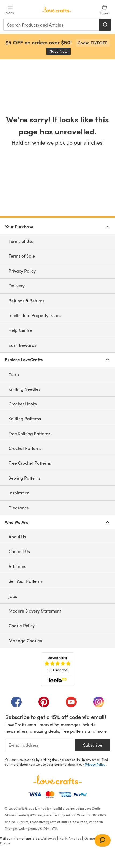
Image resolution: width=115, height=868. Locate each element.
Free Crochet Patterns (30, 463)
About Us (17, 537)
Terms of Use (21, 241)
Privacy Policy (22, 271)
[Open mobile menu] (10, 10)
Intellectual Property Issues (35, 315)
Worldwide (48, 838)
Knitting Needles (24, 389)
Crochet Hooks (23, 404)
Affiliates (17, 566)
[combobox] (52, 25)
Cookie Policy (22, 625)
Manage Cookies (25, 640)
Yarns (14, 374)
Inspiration (19, 493)
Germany (91, 838)
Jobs (13, 596)
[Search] (105, 25)
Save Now (60, 51)
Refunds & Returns (26, 301)
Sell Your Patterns (26, 581)
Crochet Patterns (25, 448)
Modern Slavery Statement (35, 611)
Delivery (17, 286)
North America (70, 838)
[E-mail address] (40, 745)
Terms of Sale (22, 256)
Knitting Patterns (25, 418)
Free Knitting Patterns (29, 433)
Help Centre (20, 330)
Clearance (19, 508)
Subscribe (93, 745)
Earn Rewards (22, 345)
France (5, 843)
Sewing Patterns (25, 478)
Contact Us (19, 551)
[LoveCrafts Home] (57, 780)
